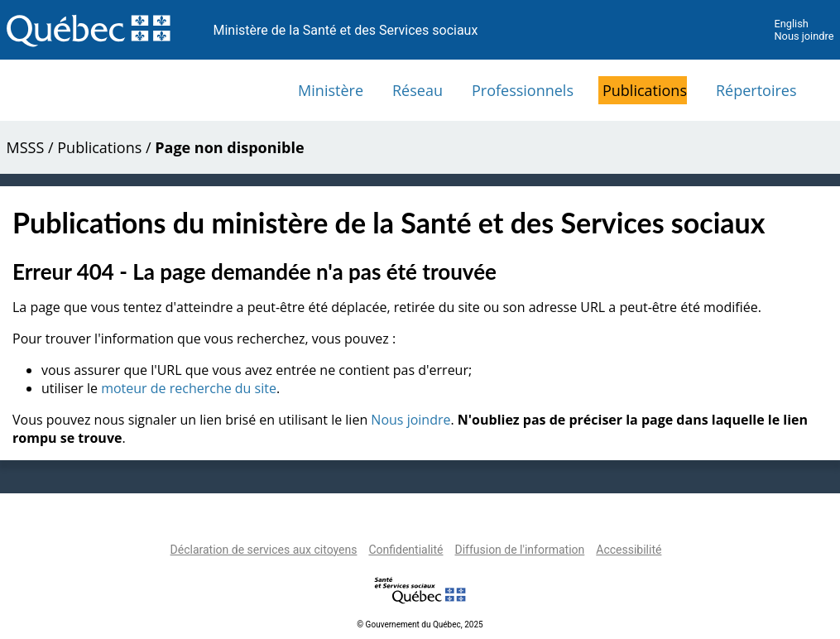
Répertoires (756, 90)
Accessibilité (629, 550)
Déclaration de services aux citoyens (264, 550)
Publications (645, 90)
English (791, 24)
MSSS (26, 147)
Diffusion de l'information (519, 550)
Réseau (418, 90)
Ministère (331, 90)
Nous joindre (804, 36)
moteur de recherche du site (189, 388)
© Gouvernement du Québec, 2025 (420, 625)
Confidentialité (406, 550)
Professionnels (523, 90)
